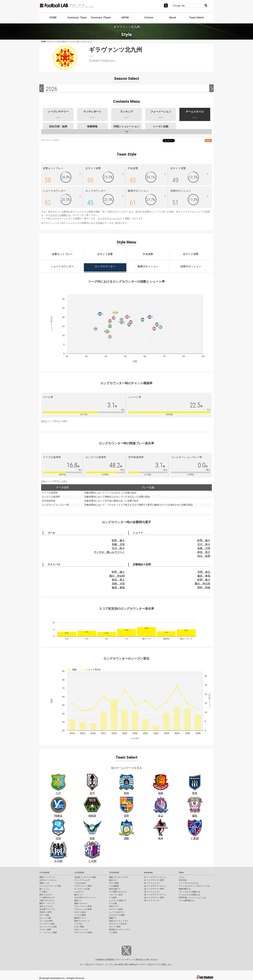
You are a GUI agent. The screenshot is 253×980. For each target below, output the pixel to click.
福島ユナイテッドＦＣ (119, 877)
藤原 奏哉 (118, 587)
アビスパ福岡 (45, 930)
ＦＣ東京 (43, 892)
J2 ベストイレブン (152, 892)
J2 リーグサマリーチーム (155, 886)
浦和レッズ (44, 883)
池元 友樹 (204, 556)
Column (149, 18)
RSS (208, 140)
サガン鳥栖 (79, 927)
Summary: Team (77, 18)
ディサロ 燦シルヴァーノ (109, 552)
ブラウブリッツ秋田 (83, 886)
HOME (53, 18)
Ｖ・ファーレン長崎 (48, 932)
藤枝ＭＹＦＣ (80, 918)
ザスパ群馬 (114, 883)
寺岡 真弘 (204, 572)
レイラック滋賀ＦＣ (118, 901)
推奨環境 (110, 960)
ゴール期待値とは (187, 901)
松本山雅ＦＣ (115, 889)
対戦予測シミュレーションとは (192, 898)
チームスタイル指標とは (58, 215)
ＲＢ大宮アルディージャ (85, 898)
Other (181, 873)
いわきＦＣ (79, 892)
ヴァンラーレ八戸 (82, 880)
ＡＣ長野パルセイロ (118, 892)
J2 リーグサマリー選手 (154, 889)
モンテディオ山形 (82, 889)
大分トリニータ (81, 930)
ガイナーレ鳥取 (116, 909)
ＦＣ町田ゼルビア (47, 898)
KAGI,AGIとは (185, 889)
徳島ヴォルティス (82, 921)
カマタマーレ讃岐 (117, 915)
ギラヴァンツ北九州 (118, 924)
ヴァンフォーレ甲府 (83, 906)
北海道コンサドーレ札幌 (85, 877)
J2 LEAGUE (79, 873)
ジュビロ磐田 (80, 915)
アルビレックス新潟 (83, 909)
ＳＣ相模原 (114, 886)
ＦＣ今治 (78, 924)
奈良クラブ (114, 906)
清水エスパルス (46, 906)
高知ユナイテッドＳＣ (119, 921)
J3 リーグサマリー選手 (154, 898)
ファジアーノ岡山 (47, 924)
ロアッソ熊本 (115, 927)
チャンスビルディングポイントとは (194, 886)
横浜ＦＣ (78, 901)
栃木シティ (79, 895)
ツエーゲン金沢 (116, 895)
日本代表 (183, 880)
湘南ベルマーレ (81, 903)
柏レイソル (44, 889)
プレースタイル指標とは (189, 892)
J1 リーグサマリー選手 (154, 880)
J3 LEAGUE (114, 873)
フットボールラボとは (188, 883)
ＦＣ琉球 (113, 932)
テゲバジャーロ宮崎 (83, 932)
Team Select (196, 18)
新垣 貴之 (204, 552)
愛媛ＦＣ (113, 918)
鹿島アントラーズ (47, 877)
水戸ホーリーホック (48, 880)
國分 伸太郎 (117, 576)
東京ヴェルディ (46, 895)
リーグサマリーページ (109, 218)
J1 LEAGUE (44, 873)
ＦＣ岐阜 (113, 898)
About (173, 18)
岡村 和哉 (204, 587)
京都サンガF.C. (46, 912)
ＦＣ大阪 (113, 903)
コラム (182, 877)
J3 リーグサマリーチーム (155, 895)
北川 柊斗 (118, 548)
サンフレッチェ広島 (48, 927)
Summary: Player (101, 18)
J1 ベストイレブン (152, 883)
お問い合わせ (151, 960)
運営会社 (140, 960)
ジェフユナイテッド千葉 (50, 886)
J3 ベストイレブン (152, 901)
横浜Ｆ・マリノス (47, 903)
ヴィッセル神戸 (46, 921)
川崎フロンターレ (47, 901)
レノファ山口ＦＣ (117, 912)
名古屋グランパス (47, 909)
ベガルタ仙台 (80, 883)
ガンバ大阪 (44, 915)
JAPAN (125, 18)
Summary (148, 873)
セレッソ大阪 (45, 918)
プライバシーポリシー (125, 960)
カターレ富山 (80, 912)
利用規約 (100, 960)
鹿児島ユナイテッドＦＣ (120, 930)
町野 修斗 (118, 540)
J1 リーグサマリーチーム (155, 877)
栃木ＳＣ (113, 880)
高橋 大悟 (118, 544)
